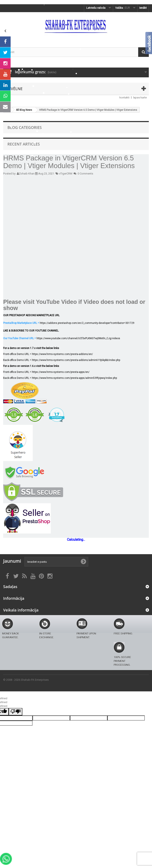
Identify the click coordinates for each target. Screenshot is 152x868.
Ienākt (143, 8)
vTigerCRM (66, 174)
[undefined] (16, 712)
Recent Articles (24, 144)
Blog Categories (25, 127)
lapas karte (140, 97)
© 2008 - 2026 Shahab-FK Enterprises (26, 680)
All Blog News (24, 110)
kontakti (124, 97)
